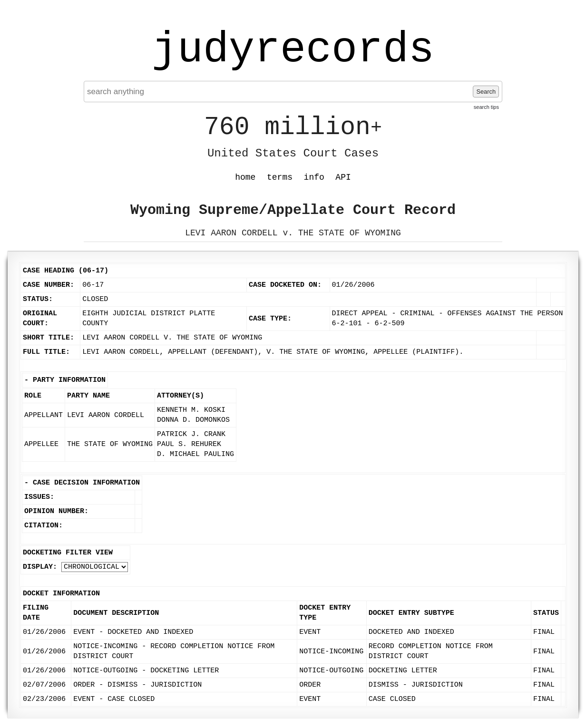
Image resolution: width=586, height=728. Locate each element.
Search (486, 92)
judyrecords (293, 50)
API (343, 177)
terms (280, 177)
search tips (486, 107)
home (245, 177)
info (314, 177)
